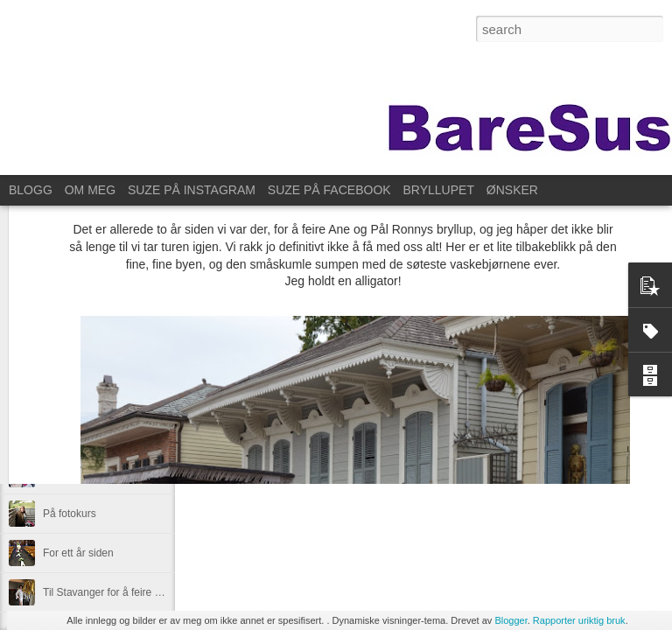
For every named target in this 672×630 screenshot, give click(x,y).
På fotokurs (70, 514)
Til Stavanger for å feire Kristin (113, 592)
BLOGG (31, 190)
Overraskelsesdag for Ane (103, 435)
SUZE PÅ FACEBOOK (329, 190)
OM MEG (90, 190)
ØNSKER (512, 190)
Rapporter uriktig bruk (579, 620)
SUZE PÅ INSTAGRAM (192, 190)
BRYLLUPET (439, 190)
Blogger (511, 620)
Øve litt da (66, 474)
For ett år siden (78, 553)
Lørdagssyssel (77, 395)
